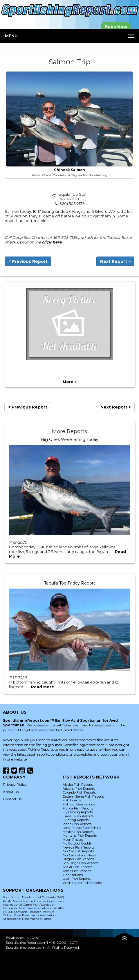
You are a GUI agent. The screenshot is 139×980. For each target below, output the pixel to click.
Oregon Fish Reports (78, 859)
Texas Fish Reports (77, 871)
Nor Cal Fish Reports (78, 851)
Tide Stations (73, 875)
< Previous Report (28, 261)
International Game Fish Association (29, 905)
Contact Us (12, 799)
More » (70, 382)
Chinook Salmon (69, 170)
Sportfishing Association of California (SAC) (34, 897)
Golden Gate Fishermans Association (29, 915)
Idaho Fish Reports (77, 824)
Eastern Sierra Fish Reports (83, 796)
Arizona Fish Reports (79, 789)
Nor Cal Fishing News (79, 855)
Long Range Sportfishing (82, 828)
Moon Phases (73, 840)
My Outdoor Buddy (77, 843)
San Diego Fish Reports (81, 863)
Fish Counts (72, 800)
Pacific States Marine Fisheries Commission (34, 901)
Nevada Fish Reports (78, 847)
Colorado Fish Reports (79, 792)
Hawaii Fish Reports (78, 816)
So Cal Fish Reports (77, 867)
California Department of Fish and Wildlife (34, 908)
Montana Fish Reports (80, 836)
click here (52, 242)
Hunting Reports (76, 820)
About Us (11, 792)
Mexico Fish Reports (78, 832)
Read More (43, 687)
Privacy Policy (15, 784)
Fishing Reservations (79, 804)
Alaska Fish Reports (78, 785)
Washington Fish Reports (82, 883)
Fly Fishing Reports (78, 812)
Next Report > (115, 261)
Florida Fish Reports (78, 808)
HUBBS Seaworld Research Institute (29, 912)
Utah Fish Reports (77, 879)
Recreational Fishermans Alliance (27, 919)
